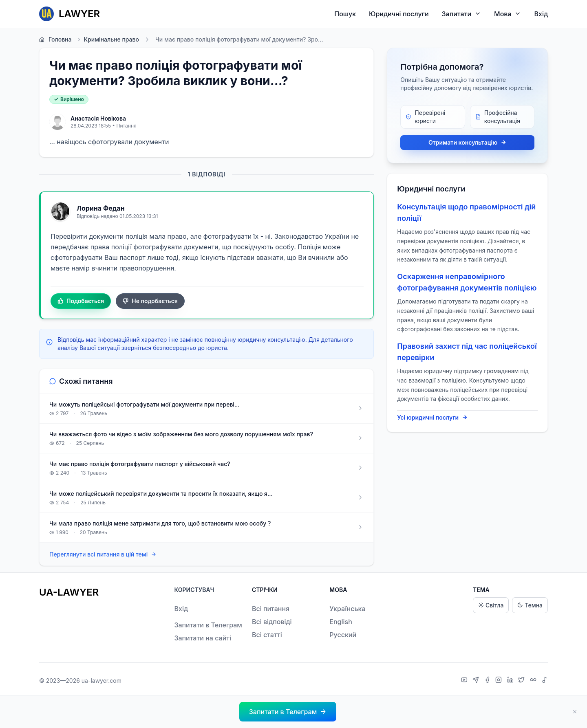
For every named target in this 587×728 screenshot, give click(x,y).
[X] (522, 681)
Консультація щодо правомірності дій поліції (466, 212)
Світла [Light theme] (491, 605)
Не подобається (150, 301)
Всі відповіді (272, 622)
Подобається (81, 301)
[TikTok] (545, 681)
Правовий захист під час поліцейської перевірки (467, 352)
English (341, 622)
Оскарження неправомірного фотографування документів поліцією (467, 282)
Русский (343, 635)
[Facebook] (488, 681)
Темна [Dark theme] (530, 605)
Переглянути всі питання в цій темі (103, 555)
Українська (347, 609)
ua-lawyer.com (102, 681)
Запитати (462, 14)
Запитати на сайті (203, 638)
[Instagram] (500, 681)
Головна (55, 40)
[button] (288, 712)
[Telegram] (477, 681)
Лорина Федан (101, 208)
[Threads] (534, 681)
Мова (508, 14)
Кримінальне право (108, 40)
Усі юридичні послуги (432, 418)
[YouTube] (465, 681)
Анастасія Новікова (98, 118)
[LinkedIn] (511, 681)
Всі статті (267, 635)
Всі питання (271, 609)
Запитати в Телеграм (208, 625)
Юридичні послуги (399, 14)
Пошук (345, 14)
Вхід (541, 14)
